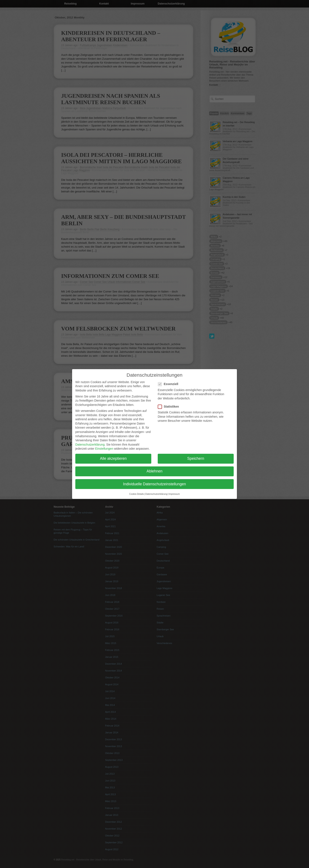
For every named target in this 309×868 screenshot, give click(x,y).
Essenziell (170, 381)
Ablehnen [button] (154, 468)
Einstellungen (104, 446)
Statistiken (170, 403)
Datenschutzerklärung (90, 441)
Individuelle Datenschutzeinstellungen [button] (155, 481)
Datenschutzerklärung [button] (156, 491)
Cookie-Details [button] (136, 491)
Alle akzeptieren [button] (113, 455)
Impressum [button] (174, 491)
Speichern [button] (196, 455)
